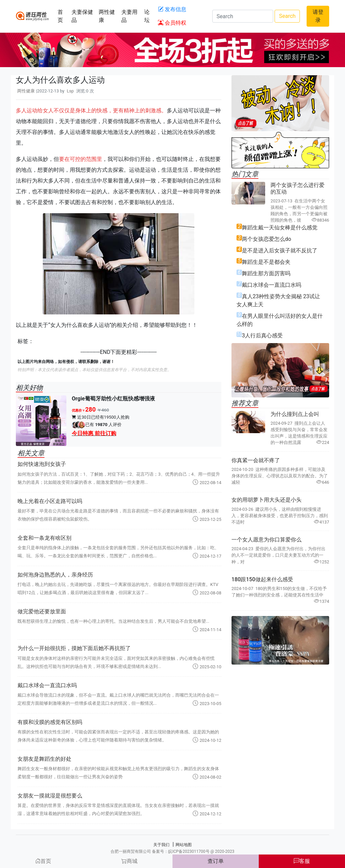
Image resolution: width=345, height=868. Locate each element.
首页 (60, 16)
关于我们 (161, 845)
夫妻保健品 (82, 16)
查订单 (216, 861)
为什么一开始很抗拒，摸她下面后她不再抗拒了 (74, 648)
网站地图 (184, 845)
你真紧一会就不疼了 (256, 460)
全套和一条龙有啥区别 (44, 538)
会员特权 (172, 23)
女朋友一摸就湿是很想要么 (50, 796)
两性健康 (107, 16)
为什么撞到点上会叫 (295, 414)
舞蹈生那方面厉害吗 (266, 273)
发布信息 (172, 9)
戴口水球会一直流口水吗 (47, 685)
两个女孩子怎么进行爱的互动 (297, 188)
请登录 (318, 16)
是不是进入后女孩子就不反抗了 (280, 250)
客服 (302, 861)
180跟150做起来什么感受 (262, 579)
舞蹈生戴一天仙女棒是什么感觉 (280, 228)
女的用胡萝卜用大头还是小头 (266, 500)
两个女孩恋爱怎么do (266, 239)
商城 (129, 861)
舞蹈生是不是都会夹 (266, 262)
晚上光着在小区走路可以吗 (50, 501)
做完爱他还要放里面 (42, 611)
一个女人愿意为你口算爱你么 (266, 540)
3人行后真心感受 (262, 335)
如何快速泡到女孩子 (42, 464)
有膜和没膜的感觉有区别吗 (50, 722)
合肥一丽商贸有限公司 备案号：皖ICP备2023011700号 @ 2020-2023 (172, 851)
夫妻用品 (129, 16)
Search (287, 16)
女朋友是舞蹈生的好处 (44, 759)
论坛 (147, 16)
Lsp (70, 91)
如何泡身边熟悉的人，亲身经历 (55, 575)
